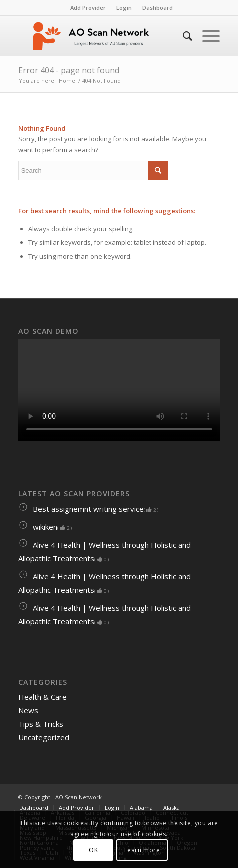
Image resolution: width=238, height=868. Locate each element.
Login (124, 7)
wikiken (45, 527)
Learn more (142, 850)
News (28, 710)
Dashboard (158, 7)
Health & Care (42, 697)
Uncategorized (44, 737)
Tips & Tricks (41, 724)
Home (67, 80)
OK (93, 850)
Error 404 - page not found (69, 70)
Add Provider (88, 7)
